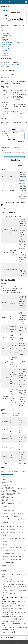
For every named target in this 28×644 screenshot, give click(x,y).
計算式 (6, 50)
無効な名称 (22, 180)
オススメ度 (5, 37)
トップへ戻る (24, 638)
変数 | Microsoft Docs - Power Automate (10, 64)
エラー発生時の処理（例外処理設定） (11, 43)
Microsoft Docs (6, 34)
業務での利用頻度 (7, 35)
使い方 (4, 41)
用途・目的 (5, 39)
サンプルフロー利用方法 (7, 474)
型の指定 (6, 48)
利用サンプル (6, 53)
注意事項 (5, 55)
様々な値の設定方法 (7, 47)
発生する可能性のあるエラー (9, 45)
